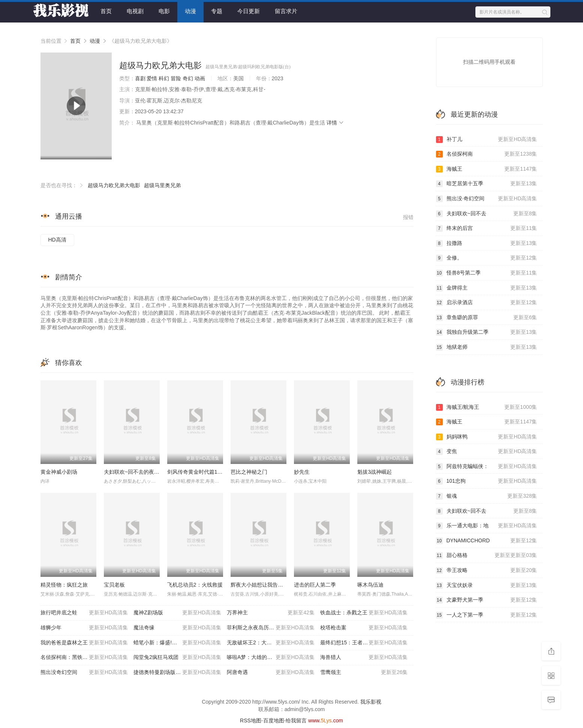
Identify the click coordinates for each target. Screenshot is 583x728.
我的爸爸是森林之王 (84, 643)
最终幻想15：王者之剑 (364, 643)
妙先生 (302, 472)
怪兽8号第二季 (487, 273)
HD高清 (57, 240)
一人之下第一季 (487, 615)
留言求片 (286, 11)
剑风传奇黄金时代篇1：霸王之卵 (205, 472)
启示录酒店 (487, 303)
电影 (164, 11)
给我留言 (296, 720)
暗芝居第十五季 (487, 184)
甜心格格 (487, 555)
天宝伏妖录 (487, 585)
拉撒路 (487, 243)
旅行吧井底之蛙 (84, 613)
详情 (336, 123)
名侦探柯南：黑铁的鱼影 (84, 657)
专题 (217, 11)
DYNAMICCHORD (487, 541)
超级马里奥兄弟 (162, 185)
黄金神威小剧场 (59, 472)
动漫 (190, 11)
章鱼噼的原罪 (487, 318)
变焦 (487, 452)
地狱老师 (487, 347)
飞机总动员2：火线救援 (195, 585)
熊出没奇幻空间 (84, 672)
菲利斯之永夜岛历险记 (271, 628)
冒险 (176, 78)
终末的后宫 (487, 228)
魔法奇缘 (177, 628)
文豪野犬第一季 (487, 600)
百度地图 (274, 720)
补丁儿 (487, 140)
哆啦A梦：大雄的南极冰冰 (271, 657)
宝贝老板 (114, 585)
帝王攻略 (487, 570)
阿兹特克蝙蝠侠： (487, 467)
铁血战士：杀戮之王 (364, 613)
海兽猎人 (364, 657)
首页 (106, 11)
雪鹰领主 (364, 672)
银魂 (487, 496)
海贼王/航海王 (487, 407)
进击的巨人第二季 (315, 585)
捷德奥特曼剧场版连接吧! (177, 672)
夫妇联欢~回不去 (487, 214)
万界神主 (271, 613)
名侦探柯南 (487, 154)
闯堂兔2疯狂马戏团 (177, 657)
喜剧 (140, 78)
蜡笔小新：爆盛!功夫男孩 (177, 643)
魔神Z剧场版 (177, 613)
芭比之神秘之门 (249, 472)
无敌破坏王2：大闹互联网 (271, 643)
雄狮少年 (84, 628)
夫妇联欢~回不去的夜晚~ (133, 472)
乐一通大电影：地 (487, 526)
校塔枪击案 (364, 628)
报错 (408, 217)
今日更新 (249, 11)
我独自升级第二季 (487, 332)
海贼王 (487, 169)
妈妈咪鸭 (487, 437)
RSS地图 (251, 720)
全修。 (487, 258)
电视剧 (135, 11)
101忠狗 (487, 481)
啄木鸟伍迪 (370, 585)
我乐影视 (371, 702)
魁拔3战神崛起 (375, 472)
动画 (200, 78)
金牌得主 (487, 288)
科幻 (164, 78)
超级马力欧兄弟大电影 (114, 185)
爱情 (152, 78)
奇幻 (188, 78)
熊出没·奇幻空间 (487, 199)
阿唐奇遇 (271, 672)
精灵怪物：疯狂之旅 (64, 585)
